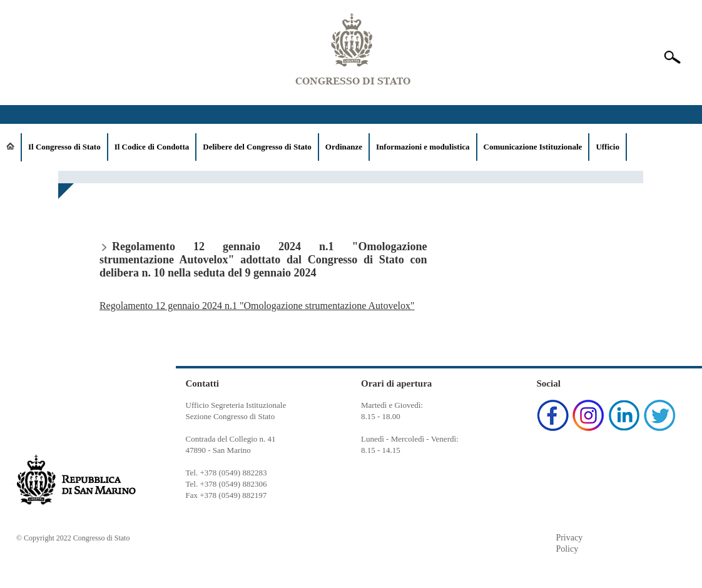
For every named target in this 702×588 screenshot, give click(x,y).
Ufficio (608, 147)
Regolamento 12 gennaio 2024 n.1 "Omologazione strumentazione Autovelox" (257, 306)
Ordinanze (344, 147)
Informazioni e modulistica (423, 147)
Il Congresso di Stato (64, 147)
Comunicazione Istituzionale (533, 147)
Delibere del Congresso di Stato (257, 147)
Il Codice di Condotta (152, 147)
